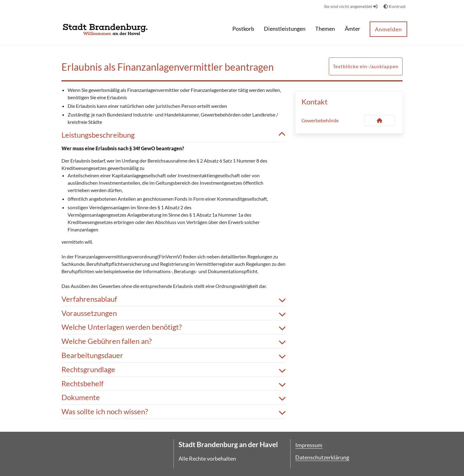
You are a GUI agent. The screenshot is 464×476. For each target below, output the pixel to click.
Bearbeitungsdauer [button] (174, 355)
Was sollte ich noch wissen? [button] (174, 412)
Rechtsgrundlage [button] (174, 370)
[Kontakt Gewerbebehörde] (379, 120)
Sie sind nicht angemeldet (351, 6)
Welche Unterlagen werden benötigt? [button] (174, 327)
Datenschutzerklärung (322, 457)
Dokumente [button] (174, 397)
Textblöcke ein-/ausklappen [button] (366, 66)
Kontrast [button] (395, 6)
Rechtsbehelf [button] (174, 384)
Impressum (309, 445)
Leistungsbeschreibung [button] (174, 135)
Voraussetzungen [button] (174, 313)
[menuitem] (243, 29)
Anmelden (388, 29)
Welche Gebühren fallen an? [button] (174, 341)
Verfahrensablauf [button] (174, 299)
